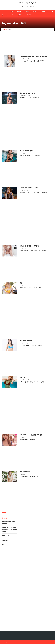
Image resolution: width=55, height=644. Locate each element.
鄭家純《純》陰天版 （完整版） (30, 188)
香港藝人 (19, 12)
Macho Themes (28, 642)
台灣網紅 (44, 12)
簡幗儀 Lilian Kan (25, 472)
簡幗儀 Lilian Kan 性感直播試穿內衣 (31, 435)
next (30, 488)
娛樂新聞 (28, 15)
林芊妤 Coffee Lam (26, 340)
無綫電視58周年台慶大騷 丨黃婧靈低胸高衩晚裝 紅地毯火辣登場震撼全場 (9, 529)
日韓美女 (4, 15)
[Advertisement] (27, 45)
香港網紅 (27, 12)
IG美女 (12, 15)
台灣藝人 (36, 12)
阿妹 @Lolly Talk (6, 536)
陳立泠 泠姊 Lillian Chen (27, 93)
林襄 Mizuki (23, 283)
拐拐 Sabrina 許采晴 (26, 151)
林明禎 (3, 545)
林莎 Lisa (23, 377)
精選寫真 (20, 15)
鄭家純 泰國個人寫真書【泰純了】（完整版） (34, 56)
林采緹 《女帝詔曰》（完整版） (30, 246)
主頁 (3, 12)
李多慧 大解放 (5, 540)
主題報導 (11, 12)
